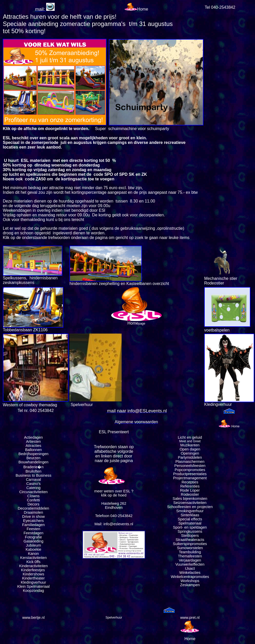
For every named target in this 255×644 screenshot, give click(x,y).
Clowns (33, 496)
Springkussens (190, 531)
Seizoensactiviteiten (190, 503)
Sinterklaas (190, 515)
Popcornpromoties (190, 470)
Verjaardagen (190, 560)
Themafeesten (190, 556)
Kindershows (33, 574)
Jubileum (33, 545)
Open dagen (190, 449)
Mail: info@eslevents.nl (114, 524)
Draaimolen (33, 512)
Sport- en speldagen (190, 527)
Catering (33, 488)
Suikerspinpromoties (190, 544)
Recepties (190, 482)
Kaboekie (33, 549)
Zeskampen (190, 585)
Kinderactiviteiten (34, 566)
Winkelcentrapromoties (190, 577)
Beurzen (33, 458)
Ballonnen (33, 450)
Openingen (190, 453)
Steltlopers (190, 536)
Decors (33, 504)
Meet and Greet (190, 441)
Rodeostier (190, 494)
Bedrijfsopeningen (33, 454)
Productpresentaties (190, 474)
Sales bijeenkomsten (190, 499)
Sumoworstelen (190, 548)
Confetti (33, 500)
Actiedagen (33, 437)
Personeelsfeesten (190, 466)
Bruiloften (33, 471)
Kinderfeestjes (33, 570)
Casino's (33, 484)
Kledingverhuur (33, 582)
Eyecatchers (33, 521)
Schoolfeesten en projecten (190, 507)
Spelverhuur (114, 618)
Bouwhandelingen (33, 462)
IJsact (190, 568)
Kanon (33, 554)
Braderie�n (33, 467)
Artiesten (33, 441)
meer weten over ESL (112, 491)
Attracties (33, 446)
